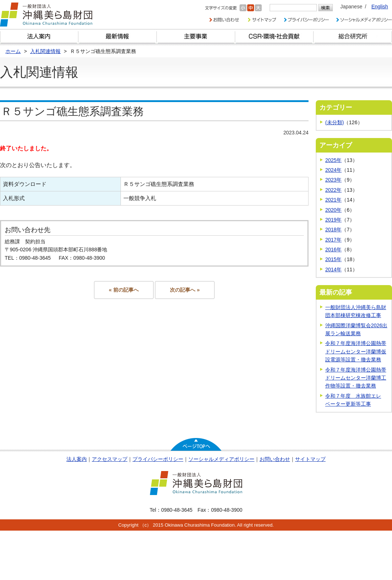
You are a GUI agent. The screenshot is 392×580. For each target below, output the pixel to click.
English (380, 7)
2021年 (333, 200)
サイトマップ (310, 459)
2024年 (333, 170)
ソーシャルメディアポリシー (221, 459)
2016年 (333, 250)
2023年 (333, 180)
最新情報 (118, 36)
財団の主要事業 (196, 36)
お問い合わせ (275, 459)
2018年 (333, 230)
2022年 (333, 190)
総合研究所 (353, 36)
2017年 (333, 240)
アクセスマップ (110, 459)
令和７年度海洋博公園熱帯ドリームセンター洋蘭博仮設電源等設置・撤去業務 (356, 351)
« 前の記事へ (124, 290)
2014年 (333, 269)
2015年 (333, 259)
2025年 (333, 160)
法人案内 (77, 459)
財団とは (39, 36)
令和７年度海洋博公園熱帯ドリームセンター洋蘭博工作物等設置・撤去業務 (356, 378)
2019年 (333, 220)
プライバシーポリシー (158, 459)
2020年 (333, 210)
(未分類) (334, 122)
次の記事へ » (185, 290)
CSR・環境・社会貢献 (274, 36)
